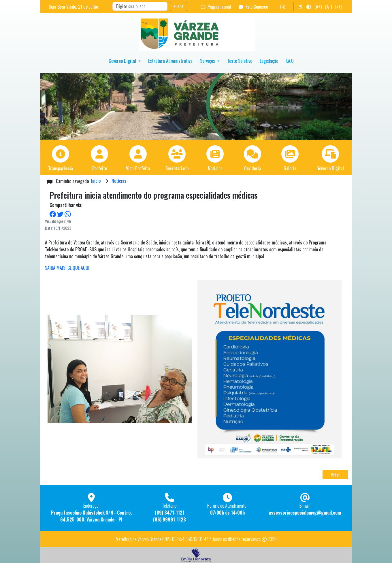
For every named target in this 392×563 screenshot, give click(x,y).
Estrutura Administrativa (170, 61)
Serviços (208, 61)
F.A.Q (290, 61)
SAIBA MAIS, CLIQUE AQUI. (68, 268)
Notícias (119, 181)
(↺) (338, 7)
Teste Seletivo (240, 61)
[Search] (140, 6)
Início (96, 181)
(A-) (328, 7)
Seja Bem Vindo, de (73, 7)
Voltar (335, 475)
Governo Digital (123, 61)
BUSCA (178, 6)
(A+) (318, 7)
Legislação (269, 61)
